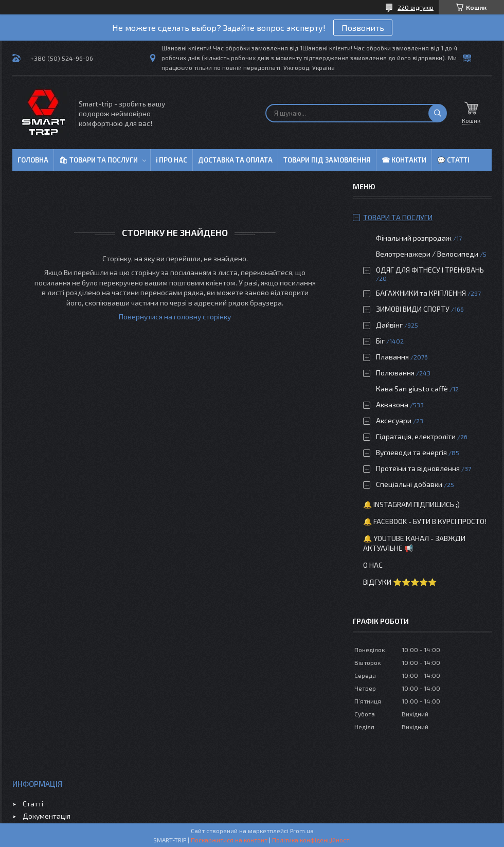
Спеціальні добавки (409, 484)
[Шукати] (438, 113)
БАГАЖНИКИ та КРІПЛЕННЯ (421, 293)
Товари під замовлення (327, 160)
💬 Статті (453, 160)
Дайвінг (389, 325)
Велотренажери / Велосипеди (427, 254)
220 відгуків (416, 7)
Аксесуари (394, 420)
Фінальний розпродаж (415, 238)
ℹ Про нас (172, 160)
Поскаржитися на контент (229, 840)
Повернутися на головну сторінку (175, 317)
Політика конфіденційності (311, 840)
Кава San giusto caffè (412, 389)
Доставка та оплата (235, 160)
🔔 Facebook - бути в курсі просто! (425, 521)
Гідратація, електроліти (416, 436)
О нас (373, 565)
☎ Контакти (404, 160)
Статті (33, 804)
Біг (380, 341)
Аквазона (392, 404)
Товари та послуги (398, 217)
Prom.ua (302, 831)
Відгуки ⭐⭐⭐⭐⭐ (400, 582)
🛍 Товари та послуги (98, 160)
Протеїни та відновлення (418, 468)
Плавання (392, 357)
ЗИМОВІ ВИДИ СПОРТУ (413, 309)
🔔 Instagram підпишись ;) (411, 504)
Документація (47, 816)
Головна (33, 160)
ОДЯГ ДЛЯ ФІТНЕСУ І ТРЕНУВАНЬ (430, 270)
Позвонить (363, 28)
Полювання (395, 373)
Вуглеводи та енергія (411, 452)
